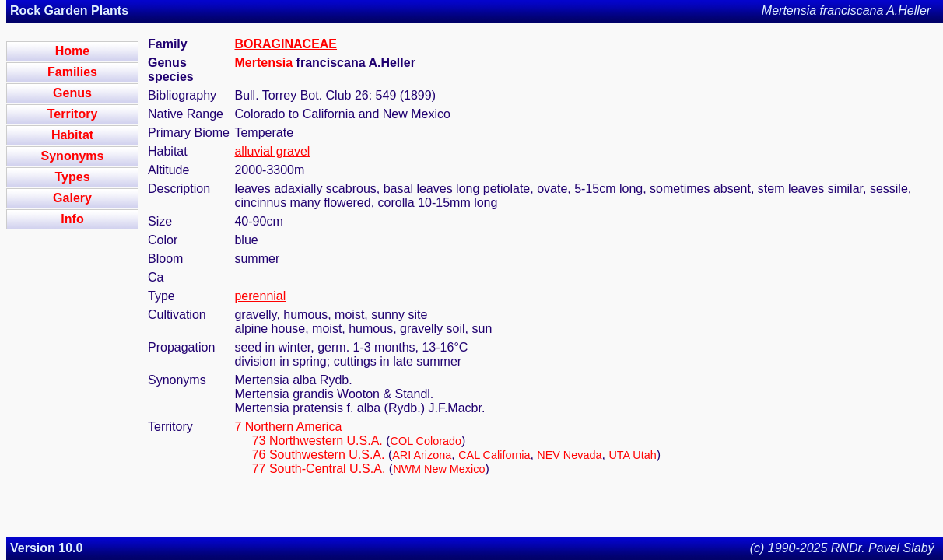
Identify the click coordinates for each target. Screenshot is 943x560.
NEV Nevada (569, 455)
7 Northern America (288, 427)
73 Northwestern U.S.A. (317, 441)
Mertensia (263, 63)
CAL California (494, 455)
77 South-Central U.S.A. (319, 469)
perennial (260, 296)
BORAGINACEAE (286, 44)
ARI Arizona (422, 455)
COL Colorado (426, 441)
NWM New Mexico (439, 469)
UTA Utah (632, 455)
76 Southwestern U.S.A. (319, 455)
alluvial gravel (272, 151)
